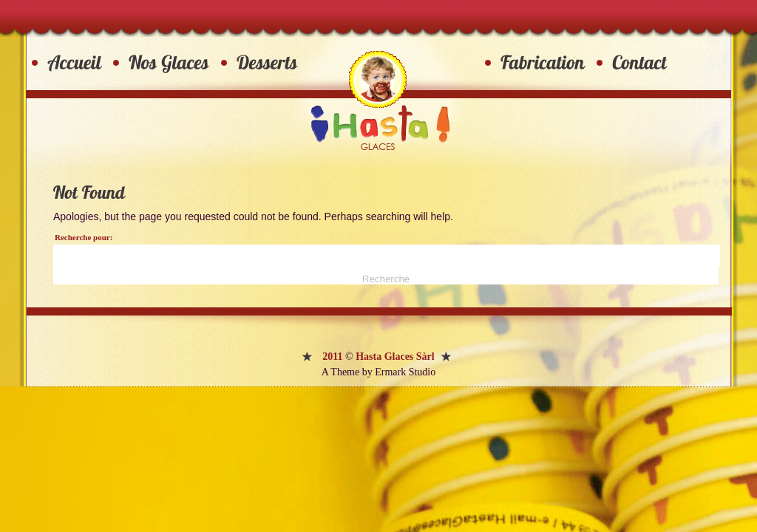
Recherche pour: (84, 237)
